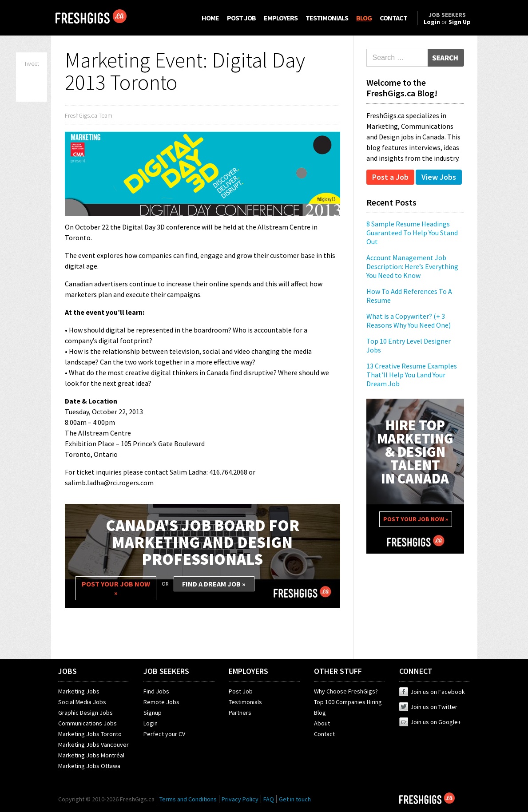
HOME (210, 18)
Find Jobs (156, 691)
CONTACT (393, 18)
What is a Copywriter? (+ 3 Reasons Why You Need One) (409, 321)
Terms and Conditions (188, 799)
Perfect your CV (164, 734)
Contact (324, 734)
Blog (320, 713)
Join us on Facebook (432, 692)
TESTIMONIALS (327, 18)
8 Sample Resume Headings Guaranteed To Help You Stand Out (412, 233)
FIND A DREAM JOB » (214, 584)
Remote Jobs (161, 702)
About (322, 723)
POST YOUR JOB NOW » (116, 588)
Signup (153, 713)
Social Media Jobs (82, 702)
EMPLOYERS (281, 18)
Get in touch (295, 799)
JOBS (67, 671)
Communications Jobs (87, 723)
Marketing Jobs (79, 691)
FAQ (269, 799)
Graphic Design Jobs (85, 713)
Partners (240, 713)
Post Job (241, 691)
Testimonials (245, 702)
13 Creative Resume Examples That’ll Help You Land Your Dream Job (412, 375)
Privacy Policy (240, 799)
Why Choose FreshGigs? (346, 691)
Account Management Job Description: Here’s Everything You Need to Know (412, 266)
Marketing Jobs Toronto (90, 734)
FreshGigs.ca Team (89, 115)
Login (151, 723)
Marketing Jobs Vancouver (93, 745)
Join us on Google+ (430, 722)
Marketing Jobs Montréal (91, 755)
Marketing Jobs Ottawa (89, 766)
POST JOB (241, 18)
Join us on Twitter (428, 707)
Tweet (32, 63)
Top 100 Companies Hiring (348, 702)
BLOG (364, 18)
